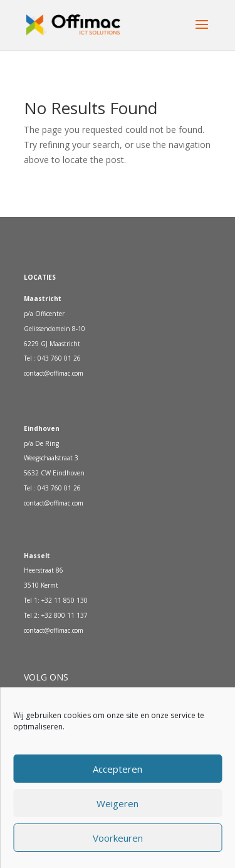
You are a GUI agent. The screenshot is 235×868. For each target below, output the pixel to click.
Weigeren (118, 803)
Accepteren (118, 769)
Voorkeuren (118, 838)
